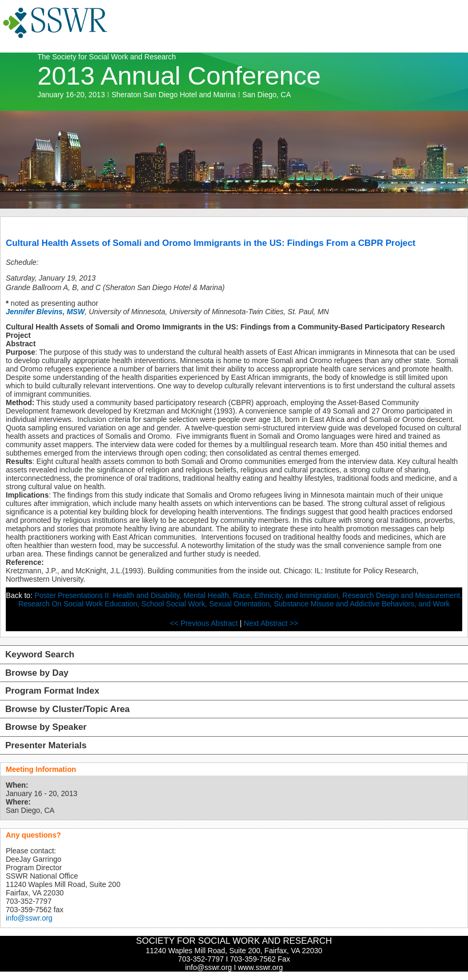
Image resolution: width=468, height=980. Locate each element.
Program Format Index (52, 691)
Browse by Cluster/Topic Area (67, 709)
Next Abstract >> (271, 623)
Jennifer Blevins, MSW (45, 312)
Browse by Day (37, 673)
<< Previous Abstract (205, 623)
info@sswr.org (29, 918)
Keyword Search (40, 654)
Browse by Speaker (46, 727)
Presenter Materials (46, 745)
